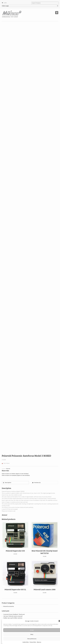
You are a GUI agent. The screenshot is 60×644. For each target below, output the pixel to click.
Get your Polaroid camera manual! (13, 616)
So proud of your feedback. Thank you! (14, 614)
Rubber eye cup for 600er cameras (13, 618)
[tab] (15, 483)
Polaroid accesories (9, 606)
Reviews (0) (37, 483)
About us (39, 642)
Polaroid (8, 469)
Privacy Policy (33, 642)
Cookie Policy (26, 642)
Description (8, 483)
